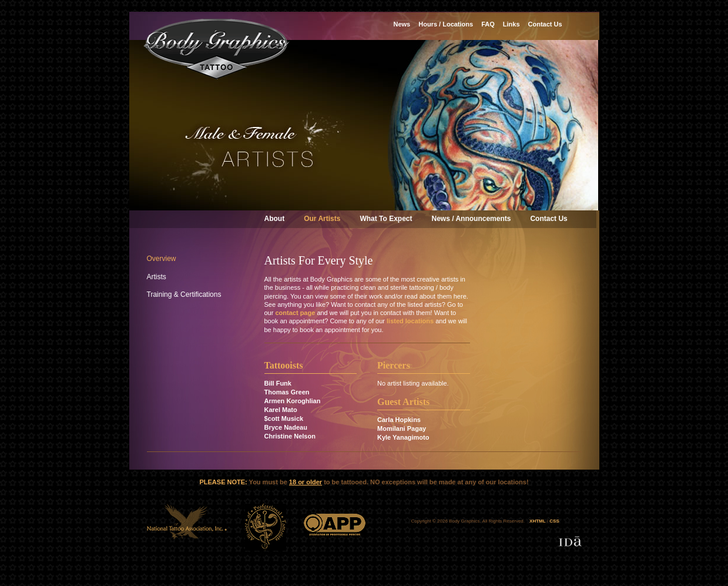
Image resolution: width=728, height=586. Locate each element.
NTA (187, 527)
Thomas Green (287, 392)
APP (335, 527)
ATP (266, 527)
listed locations (410, 321)
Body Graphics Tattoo (217, 49)
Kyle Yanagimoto (403, 437)
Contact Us (548, 219)
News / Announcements (472, 219)
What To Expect (386, 219)
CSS (554, 521)
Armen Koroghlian (293, 401)
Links (511, 24)
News (402, 24)
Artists (157, 277)
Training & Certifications (184, 294)
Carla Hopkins (399, 420)
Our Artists (322, 219)
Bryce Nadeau (286, 427)
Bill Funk (278, 383)
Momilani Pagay (402, 428)
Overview (162, 259)
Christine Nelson (290, 436)
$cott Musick (284, 418)
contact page (295, 313)
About (275, 219)
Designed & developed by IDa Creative (570, 541)
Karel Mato (281, 410)
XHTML (538, 521)
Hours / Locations (446, 24)
